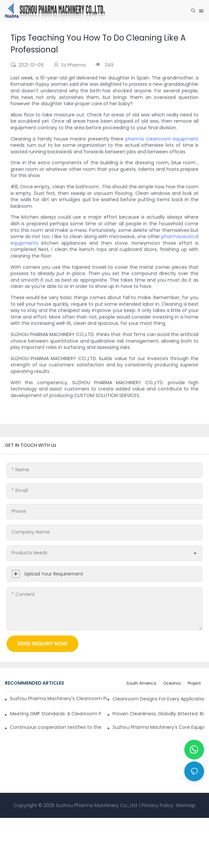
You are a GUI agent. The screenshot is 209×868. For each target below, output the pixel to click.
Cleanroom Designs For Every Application (158, 699)
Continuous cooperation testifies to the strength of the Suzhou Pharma (56, 727)
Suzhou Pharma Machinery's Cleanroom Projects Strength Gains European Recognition (58, 698)
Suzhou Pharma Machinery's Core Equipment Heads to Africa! (158, 727)
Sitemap (185, 805)
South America (141, 683)
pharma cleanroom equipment (162, 139)
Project (194, 683)
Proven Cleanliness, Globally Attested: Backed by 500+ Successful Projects (158, 714)
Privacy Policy (157, 805)
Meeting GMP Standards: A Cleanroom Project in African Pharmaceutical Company (56, 714)
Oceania (172, 683)
